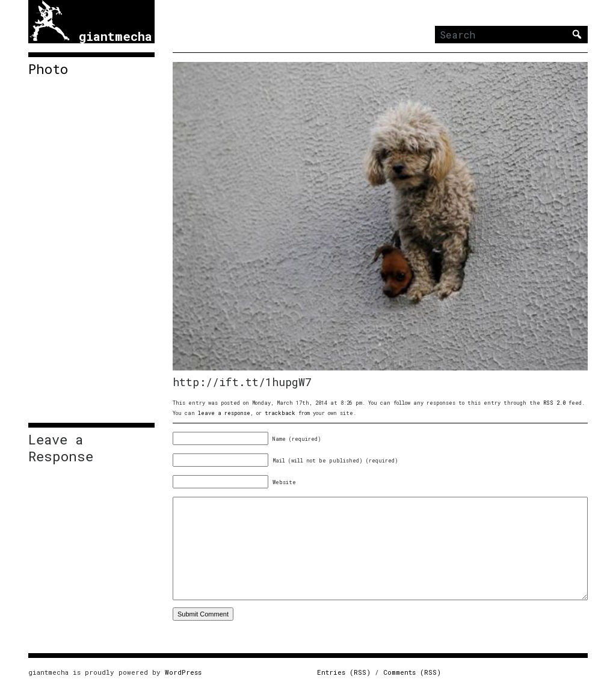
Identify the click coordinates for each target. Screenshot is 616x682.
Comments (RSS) (412, 672)
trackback (280, 413)
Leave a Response (61, 448)
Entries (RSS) (344, 672)
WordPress (183, 672)
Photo (48, 69)
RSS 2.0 (554, 403)
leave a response (224, 413)
